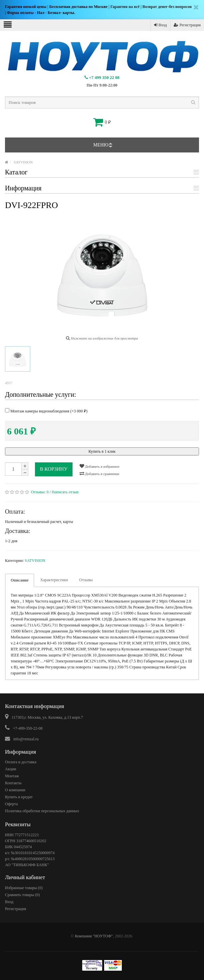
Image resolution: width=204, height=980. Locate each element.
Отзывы (86, 580)
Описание (20, 580)
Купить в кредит (19, 797)
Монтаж (12, 776)
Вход (160, 25)
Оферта (11, 804)
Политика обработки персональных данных (42, 811)
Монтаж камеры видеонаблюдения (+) (46, 411)
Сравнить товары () (22, 895)
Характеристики (54, 580)
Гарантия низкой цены (26, 7)
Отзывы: (40, 492)
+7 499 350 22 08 (102, 77)
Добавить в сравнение (100, 473)
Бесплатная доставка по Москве (78, 7)
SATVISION (23, 162)
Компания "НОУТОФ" (94, 936)
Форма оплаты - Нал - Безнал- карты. (41, 13)
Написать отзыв (65, 492)
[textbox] (102, 103)
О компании (15, 790)
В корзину (54, 469)
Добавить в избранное (100, 466)
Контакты (13, 783)
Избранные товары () (24, 888)
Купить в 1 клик (102, 451)
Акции (11, 769)
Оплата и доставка (21, 762)
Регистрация (187, 25)
